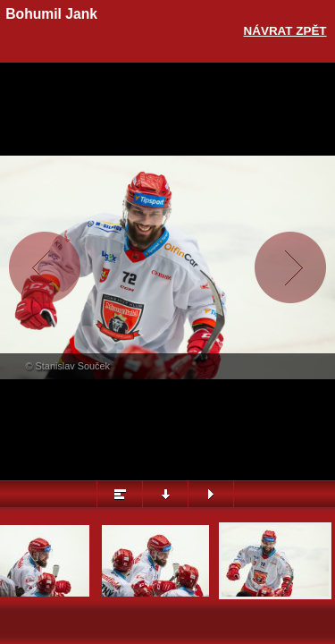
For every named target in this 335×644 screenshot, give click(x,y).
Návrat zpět (285, 31)
